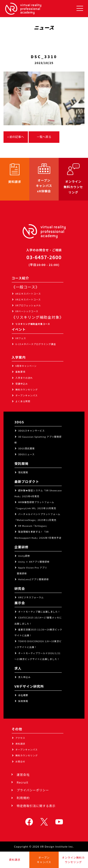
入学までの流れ (24, 378)
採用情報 (23, 701)
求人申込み (25, 677)
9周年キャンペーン (26, 366)
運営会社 (23, 775)
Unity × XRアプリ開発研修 (34, 562)
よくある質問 (23, 401)
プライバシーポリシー (33, 790)
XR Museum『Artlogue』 (33, 526)
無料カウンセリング (27, 390)
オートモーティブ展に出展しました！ (39, 612)
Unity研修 (24, 556)
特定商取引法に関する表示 (36, 806)
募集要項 (20, 372)
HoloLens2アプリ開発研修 (34, 579)
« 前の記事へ (16, 137)
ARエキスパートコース (28, 294)
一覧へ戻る (44, 137)
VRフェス (21, 338)
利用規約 (23, 798)
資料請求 (20, 744)
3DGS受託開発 (27, 448)
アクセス (20, 738)
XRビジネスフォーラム (31, 597)
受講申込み (22, 384)
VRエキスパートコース (28, 299)
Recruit (23, 782)
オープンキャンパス (27, 395)
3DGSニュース (27, 454)
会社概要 (23, 695)
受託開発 (23, 472)
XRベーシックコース (27, 311)
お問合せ (20, 762)
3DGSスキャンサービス (32, 431)
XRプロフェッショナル (28, 305)
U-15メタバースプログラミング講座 (36, 344)
